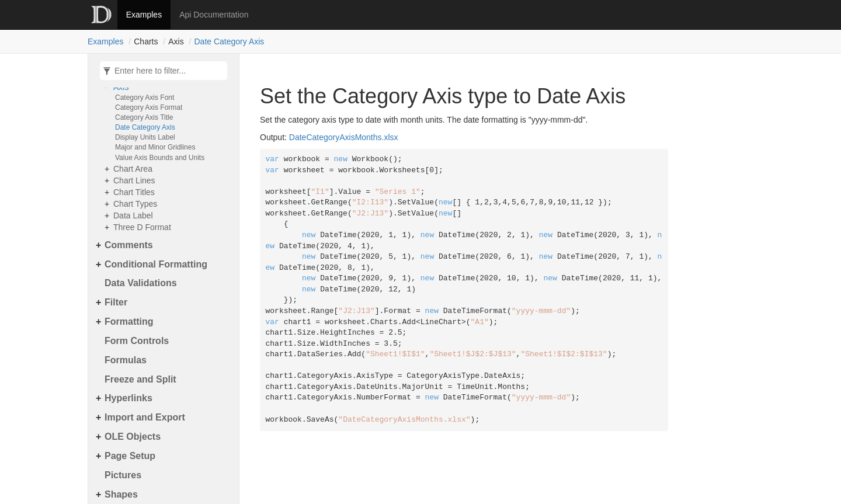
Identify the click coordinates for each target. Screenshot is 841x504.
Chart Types (135, 204)
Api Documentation (214, 15)
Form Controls (137, 341)
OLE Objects (133, 437)
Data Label (133, 215)
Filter (116, 302)
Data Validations (141, 283)
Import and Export (145, 417)
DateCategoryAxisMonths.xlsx (344, 137)
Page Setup (130, 456)
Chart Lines (134, 180)
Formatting (129, 321)
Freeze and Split (140, 379)
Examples (144, 15)
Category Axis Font (145, 98)
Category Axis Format (149, 107)
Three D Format (142, 227)
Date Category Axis (230, 41)
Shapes (121, 494)
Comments (129, 245)
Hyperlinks (128, 398)
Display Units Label (145, 137)
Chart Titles (134, 192)
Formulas (126, 360)
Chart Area (133, 169)
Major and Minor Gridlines (155, 147)
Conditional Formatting (156, 264)
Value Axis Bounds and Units (160, 158)
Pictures (123, 475)
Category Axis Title (144, 117)
